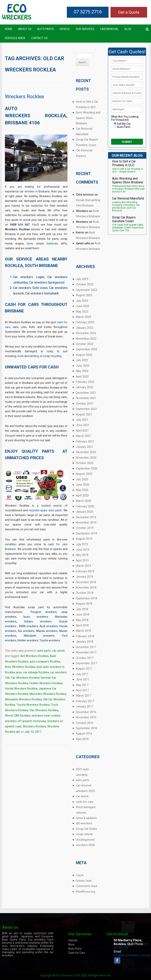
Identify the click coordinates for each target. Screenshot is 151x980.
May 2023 (82, 312)
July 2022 (82, 360)
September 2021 (87, 409)
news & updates (86, 818)
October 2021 (85, 404)
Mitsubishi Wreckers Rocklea (23, 699)
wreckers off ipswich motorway (25, 721)
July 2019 (82, 544)
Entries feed (84, 881)
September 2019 (87, 533)
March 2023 (83, 317)
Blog (128, 29)
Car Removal (109, 29)
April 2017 (82, 690)
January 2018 (85, 642)
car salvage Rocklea (36, 672)
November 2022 (86, 339)
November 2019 (86, 523)
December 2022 (86, 333)
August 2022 (84, 355)
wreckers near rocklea (46, 716)
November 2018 (86, 587)
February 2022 (85, 382)
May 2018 (82, 620)
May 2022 (82, 371)
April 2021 (82, 431)
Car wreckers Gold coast (30, 288)
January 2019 (85, 577)
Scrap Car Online (87, 829)
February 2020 (85, 506)
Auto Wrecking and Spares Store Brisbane (88, 118)
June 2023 (83, 306)
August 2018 (84, 604)
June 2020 (83, 485)
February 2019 (85, 571)
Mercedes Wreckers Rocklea (48, 694)
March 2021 (83, 436)
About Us (25, 29)
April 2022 (82, 377)
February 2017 (85, 701)
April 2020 (82, 496)
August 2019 (84, 539)
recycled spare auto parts (45, 510)
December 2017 (86, 647)
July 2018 (82, 609)
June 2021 (83, 425)
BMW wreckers (29, 626)
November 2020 (86, 458)
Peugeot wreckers (44, 612)
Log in (80, 875)
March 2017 (83, 696)
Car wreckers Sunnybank (42, 293)
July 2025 (82, 279)
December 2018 (86, 582)
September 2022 (87, 349)
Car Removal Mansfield (128, 198)
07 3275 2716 (88, 12)
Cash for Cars (77, 953)
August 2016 (84, 734)
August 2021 (84, 414)
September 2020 (87, 468)
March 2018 (83, 631)
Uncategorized (85, 840)
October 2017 (85, 658)
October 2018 (85, 593)
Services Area (15, 38)
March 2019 (83, 566)
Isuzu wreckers (36, 617)
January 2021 (85, 447)
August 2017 (84, 669)
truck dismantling (28, 356)
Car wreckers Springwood (47, 282)
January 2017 (85, 706)
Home (9, 29)
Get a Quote (129, 12)
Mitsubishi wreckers (39, 636)
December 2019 (86, 517)
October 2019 (85, 528)
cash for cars (85, 802)
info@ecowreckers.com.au (132, 955)
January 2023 (85, 328)
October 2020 (85, 463)
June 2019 (83, 550)
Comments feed (86, 886)
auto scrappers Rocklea (45, 661)
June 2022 (83, 366)
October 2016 (85, 723)
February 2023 (85, 322)
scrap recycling (52, 356)
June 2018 (83, 615)
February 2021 (85, 441)
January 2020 (85, 512)
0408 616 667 (20, 225)
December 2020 (86, 452)
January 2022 (85, 387)
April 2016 (82, 739)
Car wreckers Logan (29, 277)
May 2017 (82, 685)
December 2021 (86, 393)
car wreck (58, 651)
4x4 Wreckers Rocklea (34, 656)
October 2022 (85, 344)
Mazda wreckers (47, 631)
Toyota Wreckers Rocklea (33, 705)
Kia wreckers (26, 631)
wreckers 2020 (85, 845)
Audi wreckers (49, 626)
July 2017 (82, 674)
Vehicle (65, 29)
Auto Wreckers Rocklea (20, 667)
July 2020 (82, 479)
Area (71, 944)
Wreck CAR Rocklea (18, 716)
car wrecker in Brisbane (35, 191)
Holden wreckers (28, 640)
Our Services (85, 29)
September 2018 (87, 598)
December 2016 (86, 712)
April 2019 (82, 560)
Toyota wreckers (50, 640)
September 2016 (87, 728)
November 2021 (86, 398)
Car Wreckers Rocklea (25, 678)
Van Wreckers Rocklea (44, 710)
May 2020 (82, 490)
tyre (29, 244)
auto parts (44, 651)
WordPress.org (86, 892)
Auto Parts (46, 29)
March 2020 (83, 501)
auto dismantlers (13, 946)
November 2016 (86, 717)
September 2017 (87, 663)
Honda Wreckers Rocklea (21, 689)
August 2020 (84, 474)
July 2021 (82, 420)
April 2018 (82, 625)
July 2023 (82, 301)
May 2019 (82, 555)
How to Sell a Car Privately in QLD (124, 163)
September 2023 (87, 290)
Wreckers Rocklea (24, 97)
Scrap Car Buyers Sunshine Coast (124, 219)
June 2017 (83, 679)
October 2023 (85, 284)
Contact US (39, 38)
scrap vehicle (84, 834)
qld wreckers (84, 823)
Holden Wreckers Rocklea (46, 683)
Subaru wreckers (38, 621)
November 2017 (86, 652)
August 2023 (84, 295)
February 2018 (85, 636)
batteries (52, 244)
